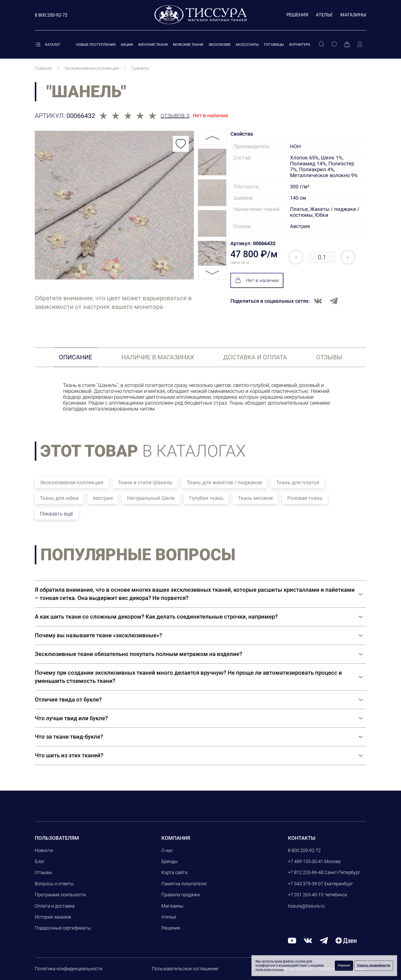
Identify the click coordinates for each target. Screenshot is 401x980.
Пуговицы (274, 45)
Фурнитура (300, 45)
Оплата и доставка (55, 906)
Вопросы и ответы (54, 884)
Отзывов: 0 (175, 116)
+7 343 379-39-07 (306, 884)
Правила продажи (181, 895)
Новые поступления (96, 45)
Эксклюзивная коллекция (72, 482)
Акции (127, 45)
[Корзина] (347, 45)
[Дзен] (346, 940)
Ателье (324, 15)
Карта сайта (174, 872)
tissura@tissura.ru (306, 906)
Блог (40, 861)
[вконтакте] (308, 940)
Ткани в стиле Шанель (145, 482)
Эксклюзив (219, 45)
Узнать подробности (374, 965)
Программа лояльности (60, 895)
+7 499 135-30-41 (306, 861)
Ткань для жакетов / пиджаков (224, 482)
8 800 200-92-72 (304, 850)
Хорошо (344, 965)
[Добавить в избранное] (181, 144)
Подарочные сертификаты (63, 928)
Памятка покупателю (184, 884)
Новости (44, 850)
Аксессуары (247, 45)
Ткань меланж (255, 498)
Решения (297, 15)
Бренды (170, 861)
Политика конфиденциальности (69, 969)
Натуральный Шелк (151, 498)
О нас (167, 850)
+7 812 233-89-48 (306, 872)
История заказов (53, 917)
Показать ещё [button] (56, 514)
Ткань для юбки (59, 498)
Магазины (353, 15)
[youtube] (292, 940)
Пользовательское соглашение (185, 969)
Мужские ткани (188, 45)
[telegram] (324, 940)
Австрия (103, 498)
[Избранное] (334, 45)
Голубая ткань (206, 498)
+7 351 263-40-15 (306, 895)
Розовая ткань (305, 498)
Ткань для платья (298, 482)
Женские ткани (153, 45)
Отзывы (43, 872)
